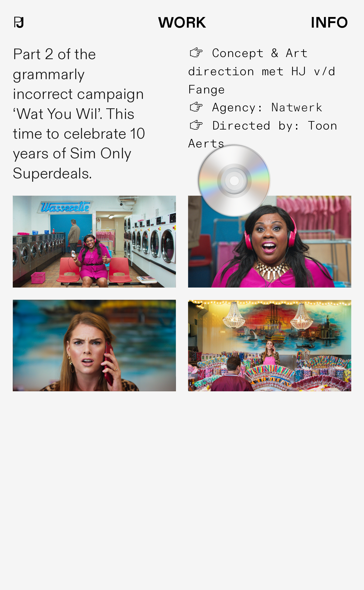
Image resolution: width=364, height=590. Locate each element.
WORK (182, 23)
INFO (329, 23)
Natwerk (297, 108)
